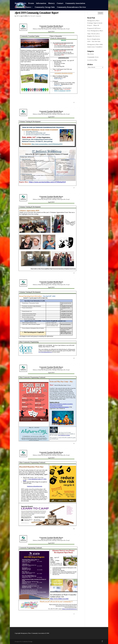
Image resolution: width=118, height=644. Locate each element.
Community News (93, 57)
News (24, 3)
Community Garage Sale (45, 7)
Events (31, 3)
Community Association (75, 3)
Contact (60, 3)
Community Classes (23, 7)
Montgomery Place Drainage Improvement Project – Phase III (95, 23)
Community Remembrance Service (71, 7)
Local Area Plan (92, 60)
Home (17, 3)
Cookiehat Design (27, 642)
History (51, 3)
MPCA (18, 16)
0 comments (38, 16)
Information (41, 3)
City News (31, 16)
